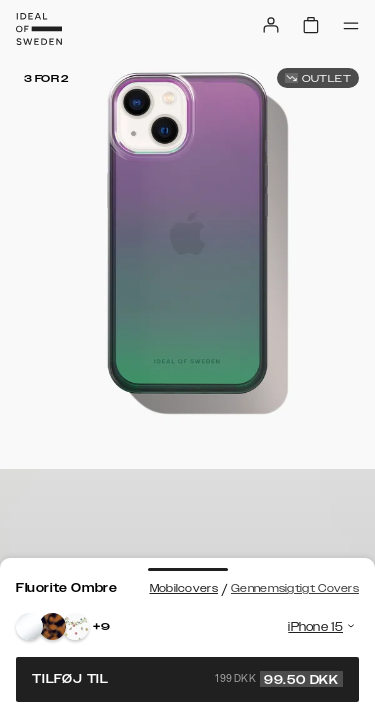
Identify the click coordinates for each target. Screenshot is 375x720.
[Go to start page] (39, 29)
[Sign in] (271, 25)
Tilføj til (187, 679)
